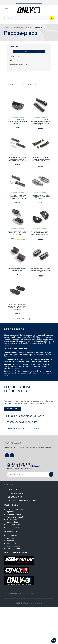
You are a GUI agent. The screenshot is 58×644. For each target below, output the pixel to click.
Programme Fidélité (14, 527)
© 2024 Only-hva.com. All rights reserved (29, 603)
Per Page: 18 (29, 85)
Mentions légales (13, 522)
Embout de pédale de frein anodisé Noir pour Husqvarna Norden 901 (17, 122)
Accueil (6, 27)
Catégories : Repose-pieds (19, 64)
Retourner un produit (15, 517)
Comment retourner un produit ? (23, 428)
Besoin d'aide (12, 520)
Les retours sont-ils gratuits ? (22, 422)
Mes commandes (13, 546)
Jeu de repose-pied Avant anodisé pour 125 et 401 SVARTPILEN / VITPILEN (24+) (17, 197)
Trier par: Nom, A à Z (14, 85)
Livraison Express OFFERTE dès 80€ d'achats (29, 3)
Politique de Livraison (15, 509)
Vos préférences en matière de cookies (20, 594)
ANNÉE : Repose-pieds (18, 61)
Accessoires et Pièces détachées (22, 27)
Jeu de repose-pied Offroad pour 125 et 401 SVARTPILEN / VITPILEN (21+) (17, 233)
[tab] (29, 416)
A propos (10, 512)
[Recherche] (29, 18)
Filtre (29, 51)
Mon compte (12, 543)
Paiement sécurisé (14, 514)
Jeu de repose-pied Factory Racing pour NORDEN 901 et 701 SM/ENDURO (41, 197)
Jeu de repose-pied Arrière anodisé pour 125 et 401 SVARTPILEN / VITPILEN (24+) (17, 159)
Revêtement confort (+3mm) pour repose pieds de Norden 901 (41, 270)
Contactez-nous (13, 536)
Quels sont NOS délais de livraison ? (25, 416)
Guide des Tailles (13, 525)
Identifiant (11, 541)
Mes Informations (13, 548)
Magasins (11, 538)
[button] (12, 409)
